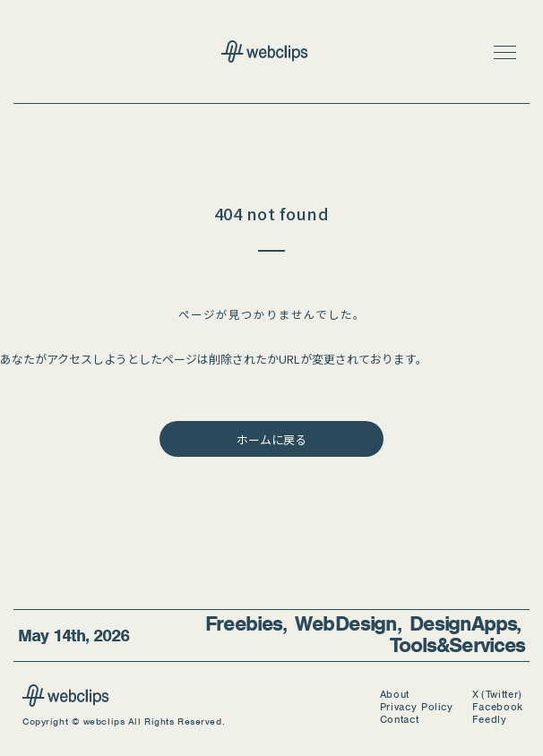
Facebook (498, 707)
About (395, 695)
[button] (504, 52)
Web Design (346, 624)
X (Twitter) (497, 695)
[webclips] (66, 701)
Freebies (244, 624)
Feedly (490, 720)
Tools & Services (457, 645)
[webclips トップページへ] (271, 53)
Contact (400, 720)
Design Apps (463, 624)
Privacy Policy (417, 707)
